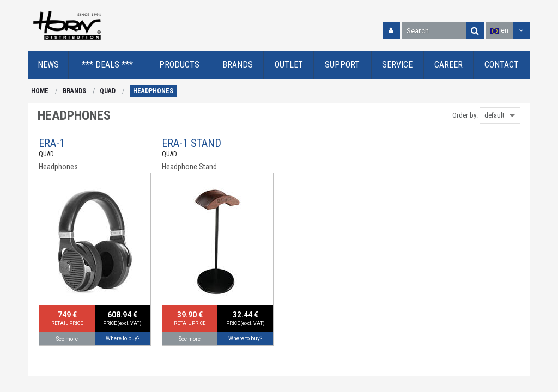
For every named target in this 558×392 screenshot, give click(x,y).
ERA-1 (52, 143)
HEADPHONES (153, 91)
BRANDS (74, 91)
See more (67, 339)
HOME (40, 91)
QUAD (108, 91)
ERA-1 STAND (192, 143)
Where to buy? (123, 338)
